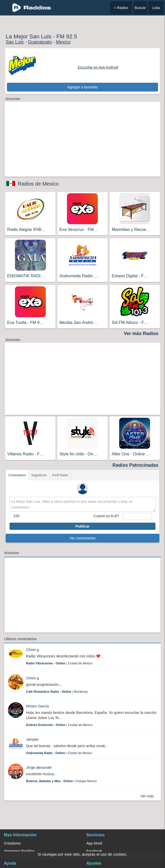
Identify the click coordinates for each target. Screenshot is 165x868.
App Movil (94, 843)
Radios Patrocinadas (135, 465)
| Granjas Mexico (61, 781)
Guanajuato (40, 42)
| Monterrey (57, 692)
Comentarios (17, 475)
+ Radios (121, 8)
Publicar (82, 526)
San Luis (15, 42)
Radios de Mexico (38, 184)
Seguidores (39, 475)
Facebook (94, 851)
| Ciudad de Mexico (59, 663)
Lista (156, 8)
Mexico (63, 42)
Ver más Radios (141, 333)
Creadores (12, 843)
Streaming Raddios (19, 851)
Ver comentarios (82, 538)
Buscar (140, 8)
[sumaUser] (137, 516)
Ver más (147, 796)
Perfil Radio (60, 475)
